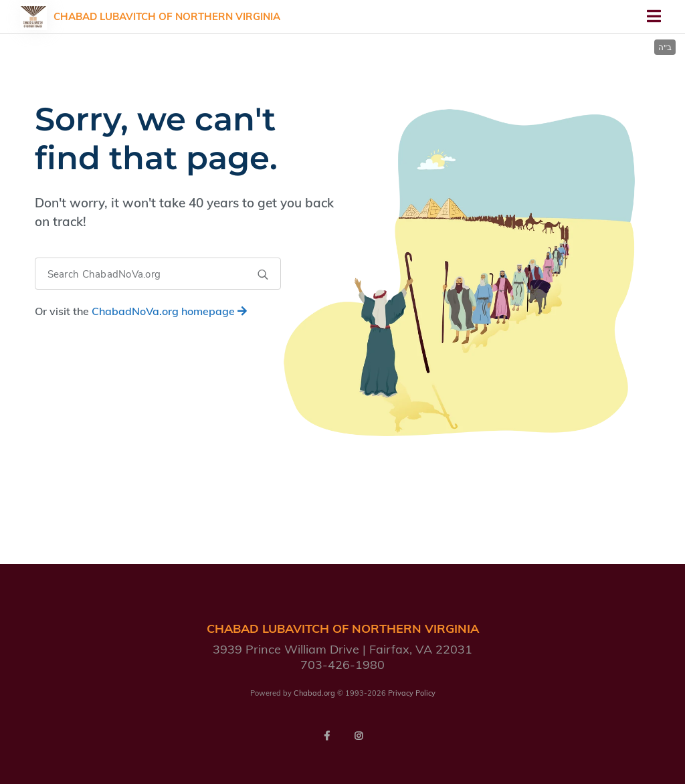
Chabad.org (314, 693)
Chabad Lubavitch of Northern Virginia (167, 16)
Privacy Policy (412, 693)
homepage (169, 311)
